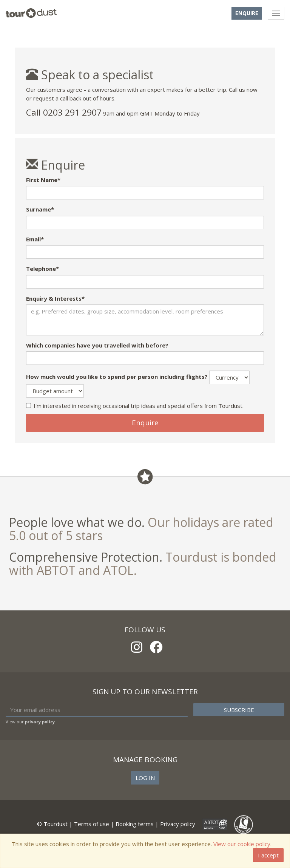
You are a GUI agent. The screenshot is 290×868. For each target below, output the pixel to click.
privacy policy (40, 722)
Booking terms (135, 824)
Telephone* (42, 269)
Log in (145, 778)
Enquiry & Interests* (55, 298)
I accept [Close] (268, 855)
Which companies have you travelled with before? (97, 345)
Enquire (247, 13)
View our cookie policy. (242, 844)
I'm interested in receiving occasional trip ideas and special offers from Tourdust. (135, 406)
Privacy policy (178, 824)
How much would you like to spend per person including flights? (117, 377)
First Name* (43, 180)
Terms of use (92, 824)
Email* (35, 239)
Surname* (40, 209)
